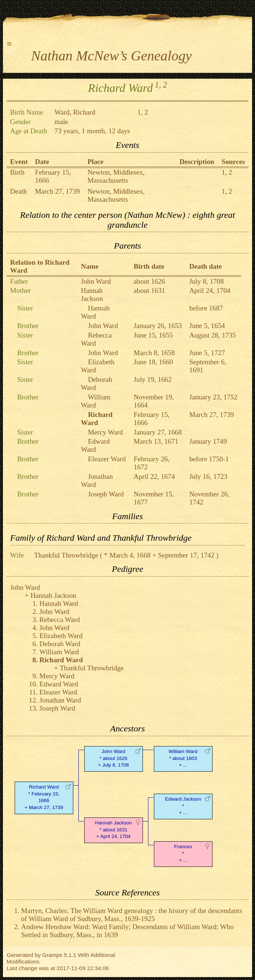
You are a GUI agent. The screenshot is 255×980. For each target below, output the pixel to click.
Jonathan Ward (60, 700)
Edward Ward (95, 445)
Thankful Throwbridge (66, 555)
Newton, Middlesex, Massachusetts (116, 176)
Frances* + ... (183, 854)
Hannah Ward (95, 312)
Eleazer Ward (107, 459)
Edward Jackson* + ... (183, 806)
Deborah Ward (60, 644)
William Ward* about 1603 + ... (183, 758)
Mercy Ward (106, 432)
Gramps (52, 955)
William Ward (96, 401)
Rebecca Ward (60, 620)
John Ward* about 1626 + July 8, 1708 (114, 758)
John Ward (96, 281)
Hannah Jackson (92, 295)
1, (158, 85)
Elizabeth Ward (61, 636)
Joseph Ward (106, 494)
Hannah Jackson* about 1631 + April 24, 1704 (114, 830)
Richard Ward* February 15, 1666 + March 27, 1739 (44, 797)
